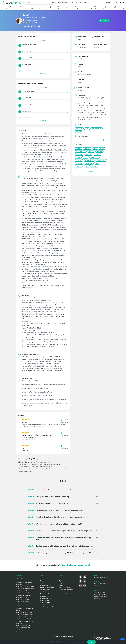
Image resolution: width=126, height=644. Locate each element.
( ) (45, 22)
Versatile (89, 156)
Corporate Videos (30, 8)
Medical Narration (21, 604)
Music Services (20, 623)
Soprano (79, 132)
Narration (51, 8)
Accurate (79, 163)
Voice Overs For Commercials (24, 582)
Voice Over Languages (46, 592)
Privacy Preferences (78, 642)
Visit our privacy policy (63, 642)
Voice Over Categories (46, 598)
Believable (102, 166)
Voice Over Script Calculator (24, 630)
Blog (41, 581)
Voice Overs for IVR (21, 591)
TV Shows (105, 8)
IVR (58, 8)
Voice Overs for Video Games (24, 593)
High (87, 129)
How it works (44, 579)
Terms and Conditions (65, 587)
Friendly (91, 153)
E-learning (42, 8)
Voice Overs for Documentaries (24, 617)
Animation (76, 8)
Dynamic (98, 156)
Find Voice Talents (45, 590)
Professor (90, 141)
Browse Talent (10, 8)
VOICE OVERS (20, 579)
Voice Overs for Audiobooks (24, 595)
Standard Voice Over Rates (47, 587)
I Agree (92, 642)
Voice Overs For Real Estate (24, 606)
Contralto (79, 129)
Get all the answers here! (76, 565)
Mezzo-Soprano (97, 129)
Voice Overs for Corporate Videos (25, 586)
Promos (20, 8)
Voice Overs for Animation (23, 602)
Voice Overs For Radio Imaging (24, 615)
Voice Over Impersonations (47, 607)
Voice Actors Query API (65, 594)
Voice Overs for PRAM (22, 597)
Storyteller (100, 141)
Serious (79, 149)
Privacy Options (63, 592)
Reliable (100, 153)
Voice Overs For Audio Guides (24, 612)
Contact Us (62, 585)
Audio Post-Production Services (25, 621)
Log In (61, 579)
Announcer (79, 141)
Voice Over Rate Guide (46, 585)
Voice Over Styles (45, 600)
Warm (103, 149)
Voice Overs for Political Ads (24, 599)
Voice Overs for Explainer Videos (25, 589)
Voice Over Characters (46, 605)
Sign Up (122, 3)
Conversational (81, 153)
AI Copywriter (20, 632)
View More (43, 74)
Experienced (95, 159)
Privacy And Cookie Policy (66, 590)
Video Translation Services (23, 625)
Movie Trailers (95, 8)
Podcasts (85, 8)
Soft (96, 149)
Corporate (79, 156)
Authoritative (90, 163)
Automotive (115, 8)
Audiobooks (67, 8)
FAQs (42, 583)
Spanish (44, 40)
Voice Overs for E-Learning (23, 584)
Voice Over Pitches (45, 603)
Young (78, 159)
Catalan (44, 87)
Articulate (92, 166)
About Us (62, 583)
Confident (88, 149)
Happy (86, 159)
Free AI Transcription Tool (23, 628)
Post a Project (98, 2)
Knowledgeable (81, 166)
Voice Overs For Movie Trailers (24, 619)
